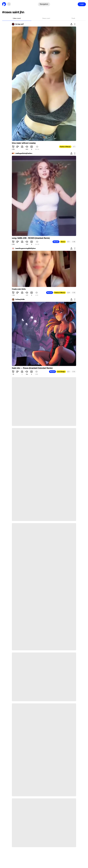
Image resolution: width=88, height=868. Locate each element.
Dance (63, 242)
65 (74, 242)
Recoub (56, 242)
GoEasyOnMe (20, 299)
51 (74, 372)
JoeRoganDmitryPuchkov (24, 153)
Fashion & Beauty (65, 147)
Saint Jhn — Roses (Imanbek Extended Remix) (32, 368)
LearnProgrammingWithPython (25, 248)
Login (82, 4)
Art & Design (61, 372)
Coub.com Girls (19, 289)
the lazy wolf (19, 24)
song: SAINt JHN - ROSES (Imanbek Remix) (31, 238)
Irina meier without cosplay (24, 143)
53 (74, 293)
